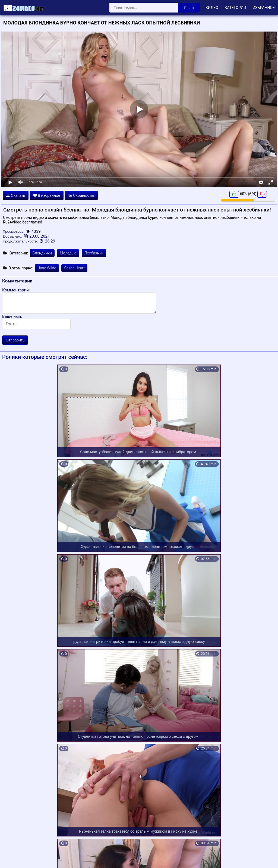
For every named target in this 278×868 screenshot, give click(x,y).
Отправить (15, 340)
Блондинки (42, 253)
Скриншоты (81, 195)
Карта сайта (12, 858)
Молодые (68, 253)
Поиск (189, 8)
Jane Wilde (47, 268)
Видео (212, 8)
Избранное (264, 8)
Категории (235, 8)
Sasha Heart (74, 268)
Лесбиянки (94, 253)
